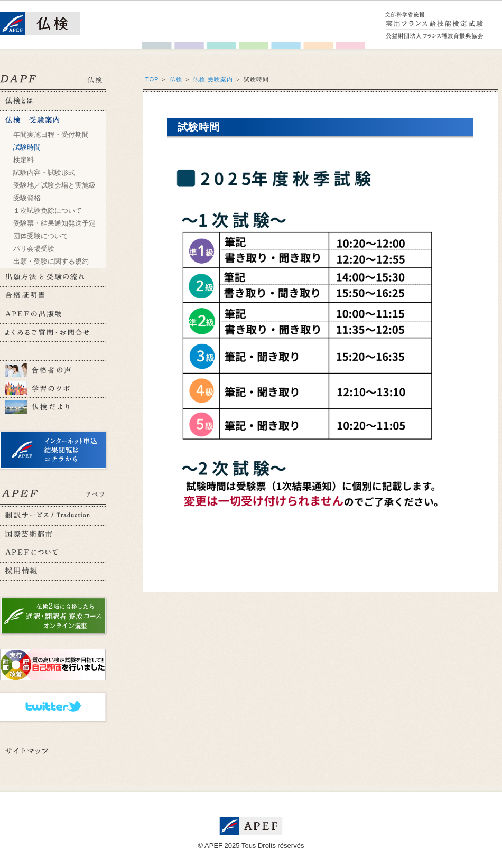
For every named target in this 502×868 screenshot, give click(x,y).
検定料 (24, 160)
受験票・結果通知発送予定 (54, 223)
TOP (152, 79)
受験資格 (27, 198)
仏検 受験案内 (213, 79)
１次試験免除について (48, 211)
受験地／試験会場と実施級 (54, 185)
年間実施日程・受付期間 (51, 134)
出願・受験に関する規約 (51, 261)
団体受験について (41, 236)
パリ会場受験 (34, 249)
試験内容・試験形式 (44, 172)
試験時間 (27, 147)
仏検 (176, 79)
